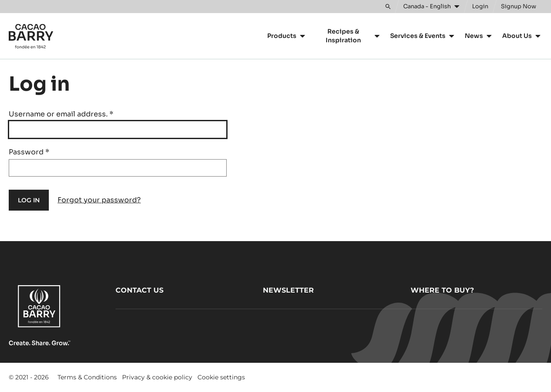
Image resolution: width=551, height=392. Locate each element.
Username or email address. (61, 114)
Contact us (139, 290)
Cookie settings (221, 377)
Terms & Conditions (87, 377)
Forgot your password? (99, 200)
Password (29, 152)
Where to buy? (442, 290)
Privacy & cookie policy (157, 377)
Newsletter (288, 290)
